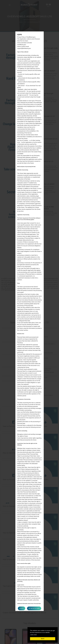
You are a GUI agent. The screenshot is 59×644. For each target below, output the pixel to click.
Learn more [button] (33, 635)
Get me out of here (34, 608)
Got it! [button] (43, 639)
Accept (22, 608)
